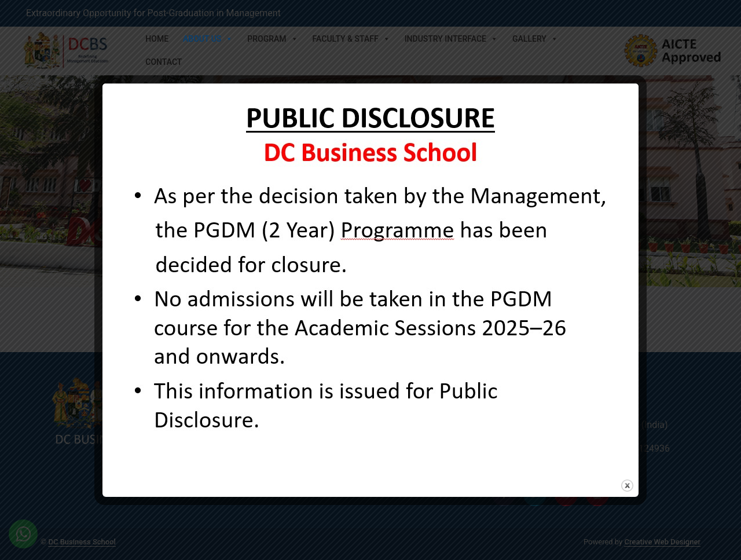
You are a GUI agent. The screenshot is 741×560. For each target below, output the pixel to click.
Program (272, 39)
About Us (208, 39)
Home (157, 39)
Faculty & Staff (351, 39)
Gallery (535, 39)
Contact (164, 62)
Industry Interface (451, 39)
